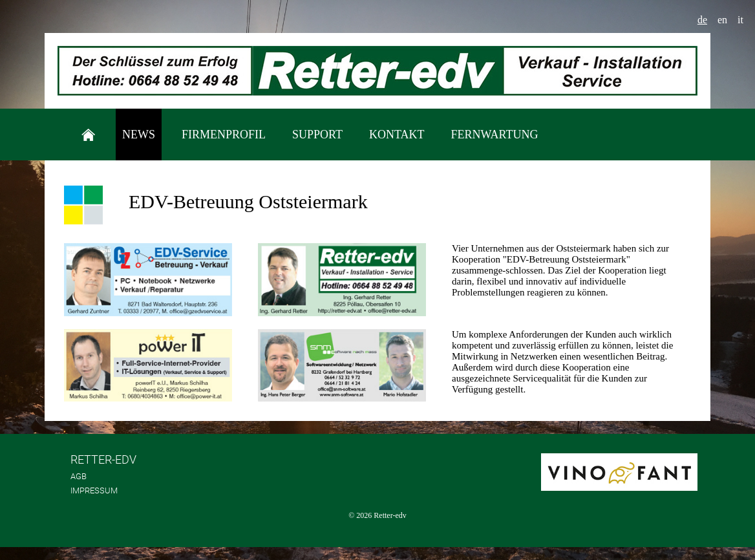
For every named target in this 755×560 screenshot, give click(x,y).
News (139, 135)
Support (317, 135)
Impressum (94, 490)
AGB (79, 476)
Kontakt (397, 135)
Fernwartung (495, 135)
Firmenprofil (224, 135)
